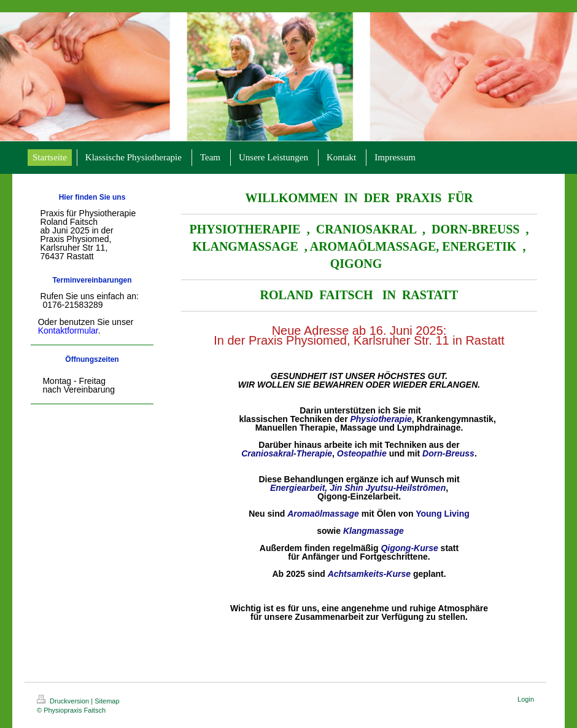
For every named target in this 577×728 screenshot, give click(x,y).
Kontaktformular (68, 331)
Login (526, 699)
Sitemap (107, 701)
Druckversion (64, 701)
